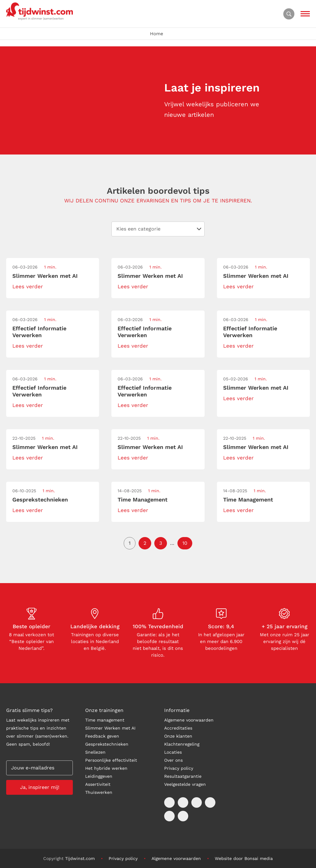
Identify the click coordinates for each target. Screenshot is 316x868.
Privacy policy (179, 768)
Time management (105, 720)
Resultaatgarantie (183, 776)
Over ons (173, 760)
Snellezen (95, 752)
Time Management (143, 500)
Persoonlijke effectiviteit (111, 760)
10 (185, 543)
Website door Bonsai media (244, 858)
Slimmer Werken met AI (45, 276)
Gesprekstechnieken (40, 500)
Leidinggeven (99, 776)
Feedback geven (102, 736)
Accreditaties (178, 728)
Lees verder (28, 286)
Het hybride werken (106, 768)
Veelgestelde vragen (185, 784)
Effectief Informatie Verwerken (39, 332)
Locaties (173, 752)
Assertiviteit (98, 784)
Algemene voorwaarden (189, 720)
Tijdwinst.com (80, 858)
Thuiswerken (99, 792)
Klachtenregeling (182, 744)
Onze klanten (178, 736)
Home (157, 34)
